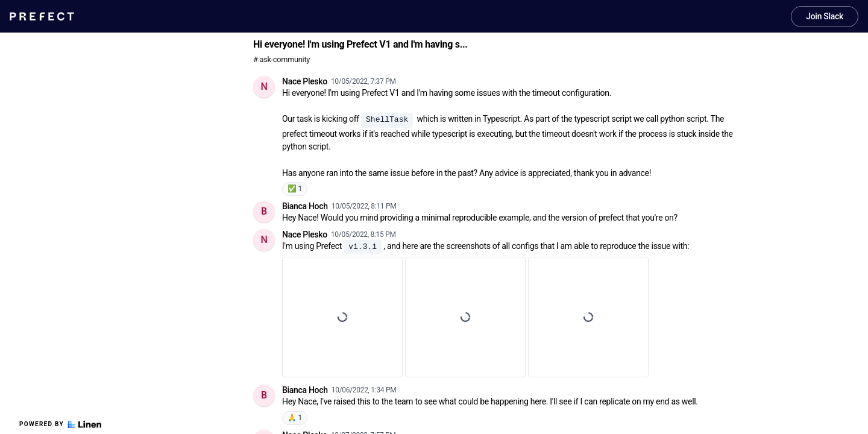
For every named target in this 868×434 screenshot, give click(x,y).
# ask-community (281, 59)
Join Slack (825, 16)
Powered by (60, 424)
